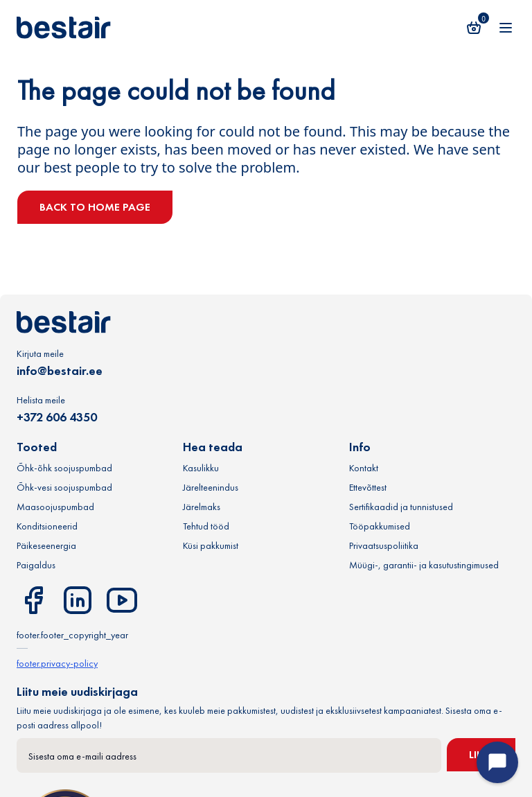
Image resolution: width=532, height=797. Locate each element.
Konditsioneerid (47, 526)
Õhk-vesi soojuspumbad (64, 487)
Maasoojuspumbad (55, 507)
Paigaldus (36, 565)
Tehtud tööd (206, 526)
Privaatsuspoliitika (384, 545)
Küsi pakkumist (211, 545)
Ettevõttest (368, 487)
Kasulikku (201, 468)
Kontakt (364, 468)
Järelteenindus (211, 487)
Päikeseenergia (46, 545)
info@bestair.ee (60, 370)
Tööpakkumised (380, 526)
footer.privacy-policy (57, 663)
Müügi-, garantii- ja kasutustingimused (424, 565)
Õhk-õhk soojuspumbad (64, 468)
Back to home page (95, 207)
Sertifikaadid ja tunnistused (401, 507)
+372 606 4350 (57, 417)
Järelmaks (202, 507)
